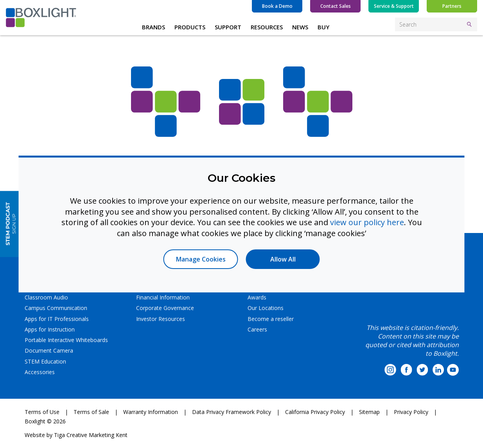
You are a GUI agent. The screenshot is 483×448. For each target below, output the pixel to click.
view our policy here (367, 222)
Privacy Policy (411, 412)
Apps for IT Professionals (57, 319)
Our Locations (266, 308)
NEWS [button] (300, 27)
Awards (257, 297)
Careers (257, 329)
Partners (452, 6)
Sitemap (369, 412)
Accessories (40, 372)
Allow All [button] (283, 259)
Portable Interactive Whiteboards (66, 340)
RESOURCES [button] (267, 27)
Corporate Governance (165, 308)
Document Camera (49, 350)
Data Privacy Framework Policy (232, 412)
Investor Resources (161, 319)
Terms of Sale (91, 412)
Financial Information (163, 297)
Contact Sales (336, 6)
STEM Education (45, 361)
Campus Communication (56, 308)
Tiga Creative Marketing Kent (91, 435)
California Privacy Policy (315, 412)
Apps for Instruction (50, 329)
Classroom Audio (46, 297)
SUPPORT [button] (228, 27)
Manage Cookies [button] (201, 259)
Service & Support (394, 6)
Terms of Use (42, 412)
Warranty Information (151, 412)
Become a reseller (271, 319)
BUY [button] (323, 27)
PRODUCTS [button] (190, 27)
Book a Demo (277, 6)
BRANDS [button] (154, 27)
